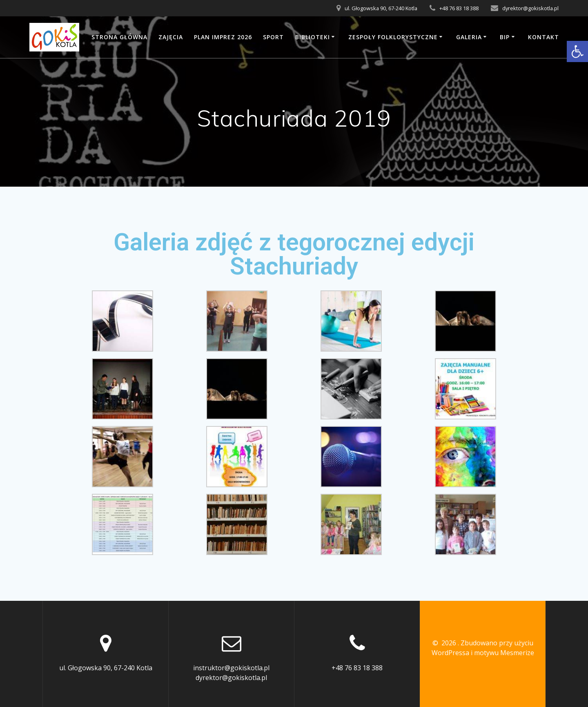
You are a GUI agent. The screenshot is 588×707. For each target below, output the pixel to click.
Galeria (469, 37)
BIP (505, 37)
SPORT (273, 37)
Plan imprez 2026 (223, 37)
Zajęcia (171, 37)
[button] (577, 51)
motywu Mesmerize (504, 653)
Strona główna (119, 37)
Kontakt (543, 37)
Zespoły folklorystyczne (393, 37)
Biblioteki (313, 37)
